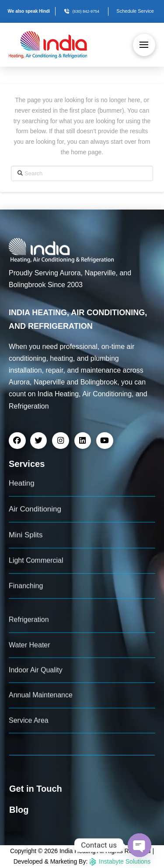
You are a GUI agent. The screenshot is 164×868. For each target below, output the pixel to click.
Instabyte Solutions (120, 861)
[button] (144, 45)
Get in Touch (36, 789)
